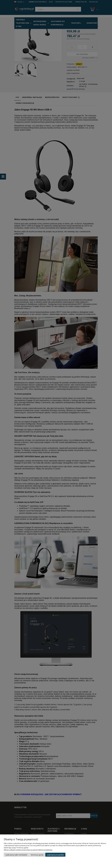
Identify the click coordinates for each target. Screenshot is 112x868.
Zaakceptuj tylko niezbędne (16, 855)
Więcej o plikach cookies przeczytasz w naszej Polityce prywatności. (28, 850)
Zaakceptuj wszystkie (55, 855)
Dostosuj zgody (37, 855)
